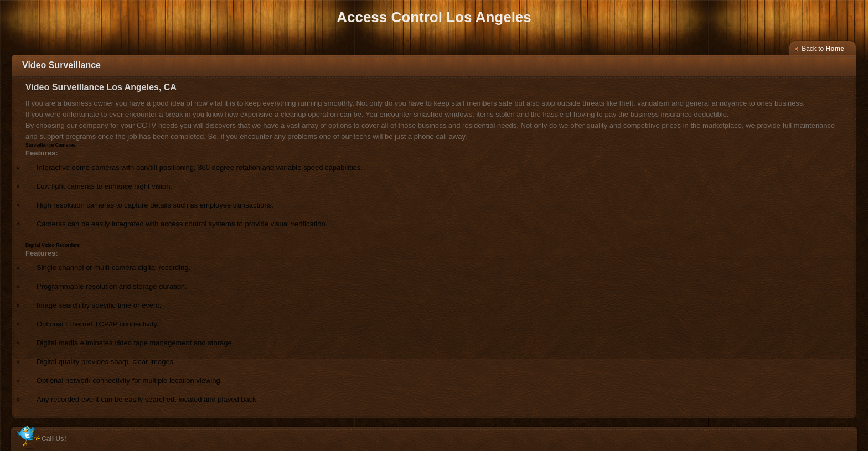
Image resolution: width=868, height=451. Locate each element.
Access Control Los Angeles (434, 17)
